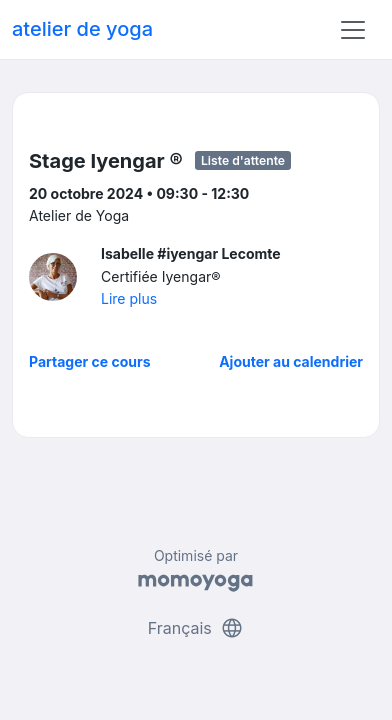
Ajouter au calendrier (291, 361)
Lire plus (129, 298)
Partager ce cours (90, 361)
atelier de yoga (82, 29)
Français (196, 628)
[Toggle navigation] (353, 30)
